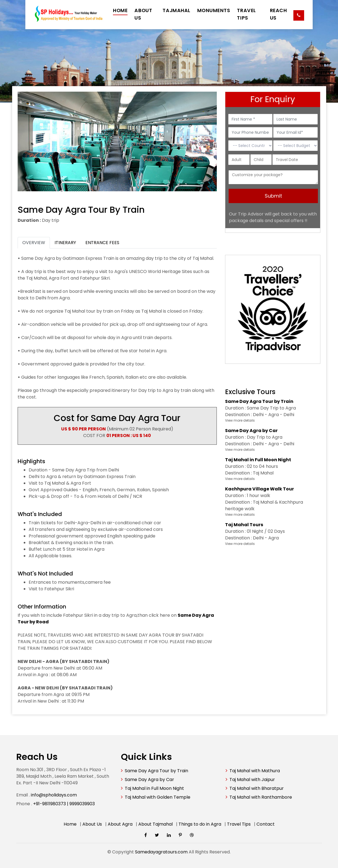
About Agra (120, 824)
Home (70, 824)
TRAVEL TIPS (246, 14)
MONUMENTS (214, 10)
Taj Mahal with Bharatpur (257, 788)
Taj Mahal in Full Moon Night (154, 788)
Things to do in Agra (200, 824)
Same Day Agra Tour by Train (156, 771)
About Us (92, 824)
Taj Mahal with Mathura (255, 771)
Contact (266, 824)
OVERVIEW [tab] (34, 243)
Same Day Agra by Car (149, 780)
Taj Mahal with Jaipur (252, 780)
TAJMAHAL (176, 10)
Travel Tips (239, 824)
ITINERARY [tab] (65, 243)
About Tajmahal (156, 824)
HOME (120, 10)
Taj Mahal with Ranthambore (261, 797)
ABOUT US (143, 14)
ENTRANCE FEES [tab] (102, 243)
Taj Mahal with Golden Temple (158, 797)
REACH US (278, 14)
